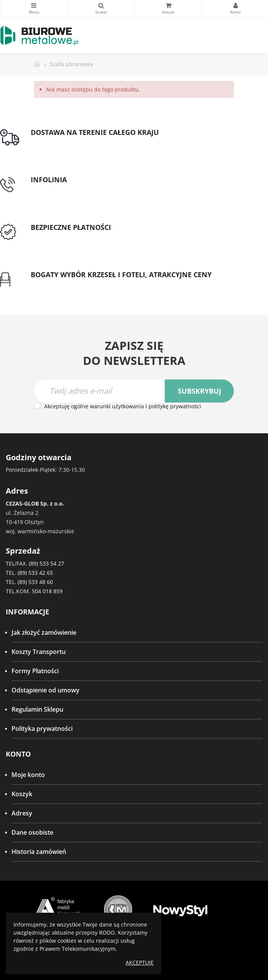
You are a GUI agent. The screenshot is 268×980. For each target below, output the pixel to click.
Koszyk (22, 794)
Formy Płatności (35, 671)
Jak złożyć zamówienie (44, 632)
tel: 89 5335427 (52, 189)
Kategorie (34, 5)
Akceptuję (140, 963)
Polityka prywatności (42, 729)
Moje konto (28, 775)
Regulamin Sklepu (37, 709)
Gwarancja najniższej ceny (69, 284)
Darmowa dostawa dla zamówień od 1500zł (93, 141)
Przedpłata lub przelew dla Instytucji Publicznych (101, 236)
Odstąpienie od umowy (45, 690)
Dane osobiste (32, 832)
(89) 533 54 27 (46, 563)
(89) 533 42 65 (35, 573)
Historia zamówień (39, 852)
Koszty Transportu (39, 652)
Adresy (22, 813)
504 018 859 (47, 591)
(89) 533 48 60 (35, 582)
